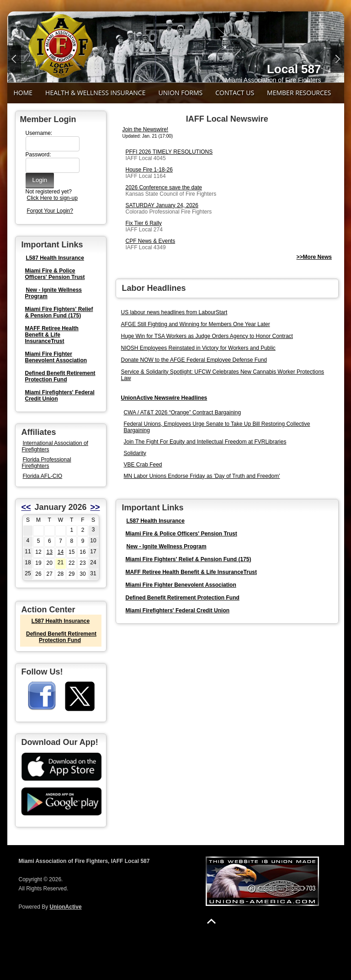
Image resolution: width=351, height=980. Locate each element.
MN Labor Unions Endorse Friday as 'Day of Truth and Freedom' (202, 476)
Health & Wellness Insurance (95, 93)
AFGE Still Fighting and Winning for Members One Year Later (196, 324)
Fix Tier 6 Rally (144, 223)
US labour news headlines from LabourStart (174, 312)
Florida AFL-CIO (43, 476)
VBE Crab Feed (143, 465)
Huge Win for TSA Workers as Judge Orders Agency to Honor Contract (207, 336)
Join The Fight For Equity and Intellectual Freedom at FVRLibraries (205, 442)
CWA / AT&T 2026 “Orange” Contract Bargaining (183, 412)
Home (23, 93)
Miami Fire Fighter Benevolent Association (56, 357)
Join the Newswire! (146, 129)
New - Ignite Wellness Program (53, 293)
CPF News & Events (151, 241)
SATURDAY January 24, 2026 (162, 205)
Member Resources (299, 93)
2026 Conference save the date (164, 187)
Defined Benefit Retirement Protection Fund (60, 376)
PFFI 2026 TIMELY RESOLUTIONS (169, 152)
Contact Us (235, 93)
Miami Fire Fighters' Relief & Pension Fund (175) (59, 312)
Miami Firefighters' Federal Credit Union (178, 610)
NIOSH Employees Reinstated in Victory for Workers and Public (198, 348)
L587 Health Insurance (55, 258)
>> (95, 507)
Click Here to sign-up (52, 198)
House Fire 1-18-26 (149, 170)
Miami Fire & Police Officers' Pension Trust (55, 274)
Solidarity (135, 453)
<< (26, 507)
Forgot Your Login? (50, 211)
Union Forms (180, 93)
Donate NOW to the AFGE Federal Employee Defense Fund (194, 360)
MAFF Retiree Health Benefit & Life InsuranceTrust (52, 335)
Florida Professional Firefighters (47, 463)
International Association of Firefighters (55, 446)
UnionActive (66, 907)
